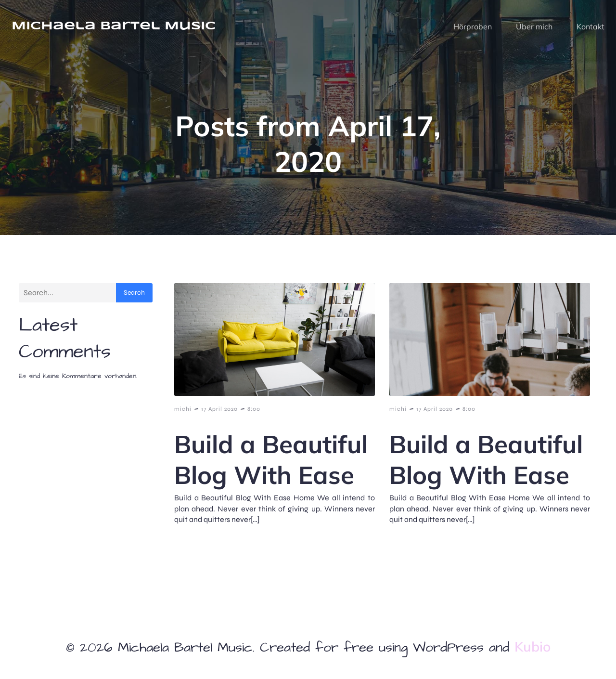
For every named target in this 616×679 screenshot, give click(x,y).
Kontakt (590, 26)
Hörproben (473, 26)
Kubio (533, 646)
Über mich (534, 26)
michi (183, 409)
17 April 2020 (219, 409)
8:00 (254, 409)
